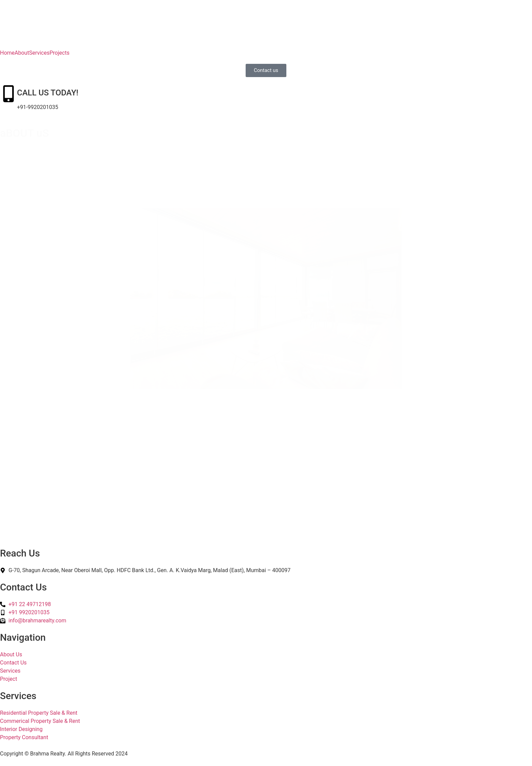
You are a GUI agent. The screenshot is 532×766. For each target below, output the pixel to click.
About (22, 53)
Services (39, 53)
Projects (60, 53)
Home (7, 53)
